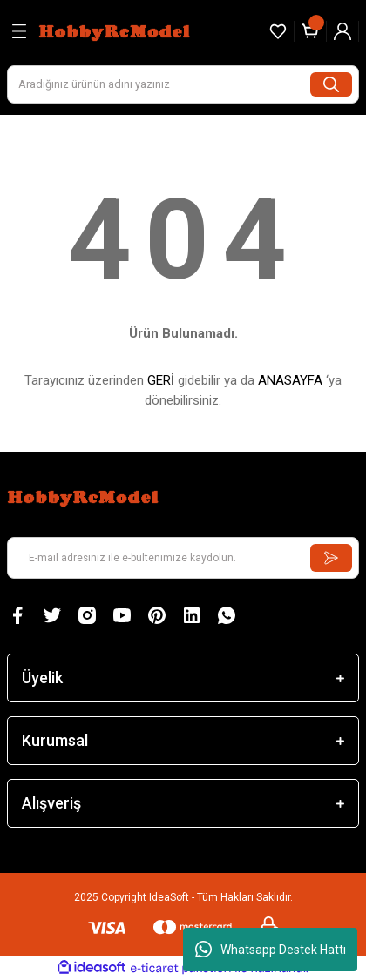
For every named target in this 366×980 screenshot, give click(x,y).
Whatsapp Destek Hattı (271, 950)
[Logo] (116, 31)
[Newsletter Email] (183, 558)
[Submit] (331, 558)
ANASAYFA (290, 380)
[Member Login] (342, 31)
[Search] (183, 84)
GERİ (161, 380)
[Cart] (310, 31)
